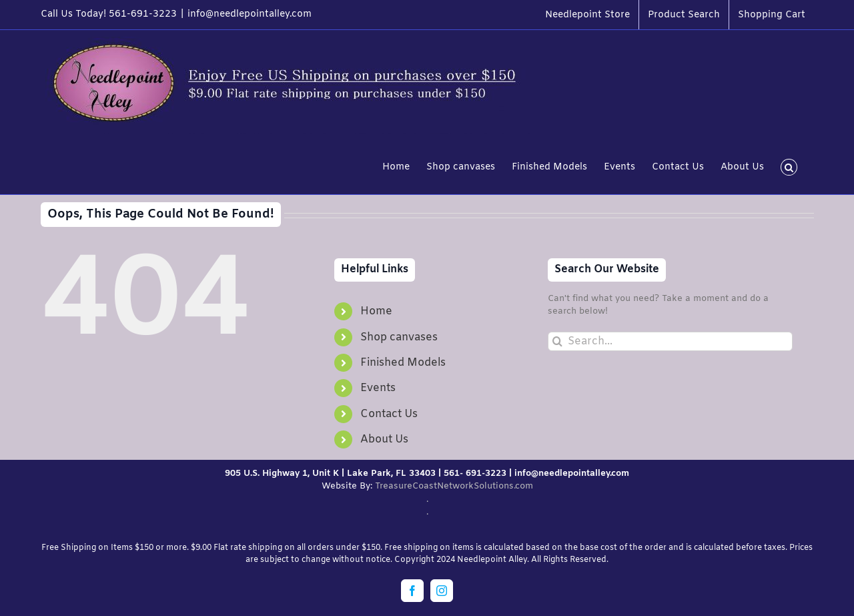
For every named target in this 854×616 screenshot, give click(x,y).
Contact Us (389, 414)
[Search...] (670, 341)
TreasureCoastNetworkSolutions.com (454, 486)
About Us (384, 439)
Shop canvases (399, 337)
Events (378, 388)
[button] (789, 166)
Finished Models (403, 363)
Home (376, 311)
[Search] (557, 341)
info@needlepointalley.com (250, 14)
